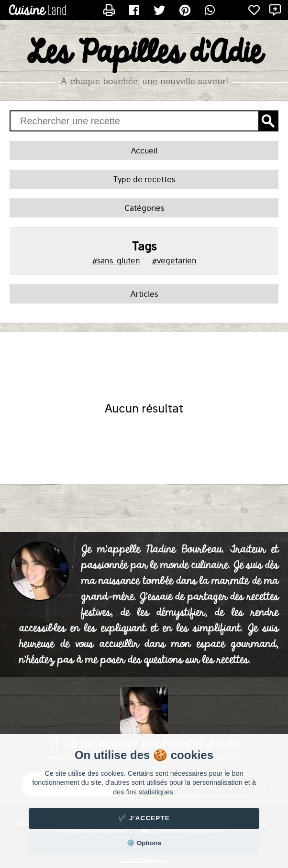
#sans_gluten (116, 260)
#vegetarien (174, 260)
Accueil (144, 151)
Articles (144, 294)
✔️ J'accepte (144, 818)
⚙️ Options (144, 843)
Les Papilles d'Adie (144, 53)
